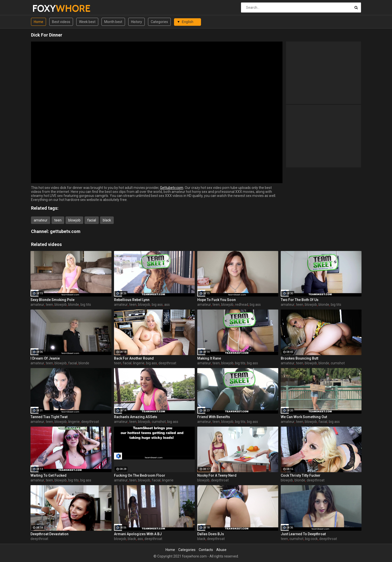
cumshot (338, 363)
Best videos (61, 22)
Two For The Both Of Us (300, 300)
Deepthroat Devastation (49, 534)
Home (38, 22)
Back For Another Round (134, 358)
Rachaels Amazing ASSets (136, 417)
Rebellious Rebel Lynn (132, 300)
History (136, 22)
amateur (41, 220)
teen (58, 220)
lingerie (139, 363)
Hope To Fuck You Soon (216, 300)
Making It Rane (209, 358)
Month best (113, 22)
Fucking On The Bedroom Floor (140, 475)
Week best (87, 22)
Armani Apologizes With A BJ (138, 534)
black (107, 220)
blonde (74, 305)
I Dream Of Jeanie (45, 358)
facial (92, 220)
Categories (159, 22)
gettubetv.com (65, 231)
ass (167, 305)
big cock (311, 539)
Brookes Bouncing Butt (299, 358)
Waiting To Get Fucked (48, 475)
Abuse (221, 550)
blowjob (74, 220)
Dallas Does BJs (211, 534)
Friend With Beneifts (214, 417)
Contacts (206, 550)
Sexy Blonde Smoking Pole (52, 300)
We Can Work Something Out (304, 417)
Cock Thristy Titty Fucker (301, 475)
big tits (86, 305)
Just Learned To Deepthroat (303, 534)
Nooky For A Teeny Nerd (217, 475)
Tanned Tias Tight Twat (49, 417)
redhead (242, 305)
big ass (157, 305)
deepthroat (167, 363)
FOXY (45, 8)
